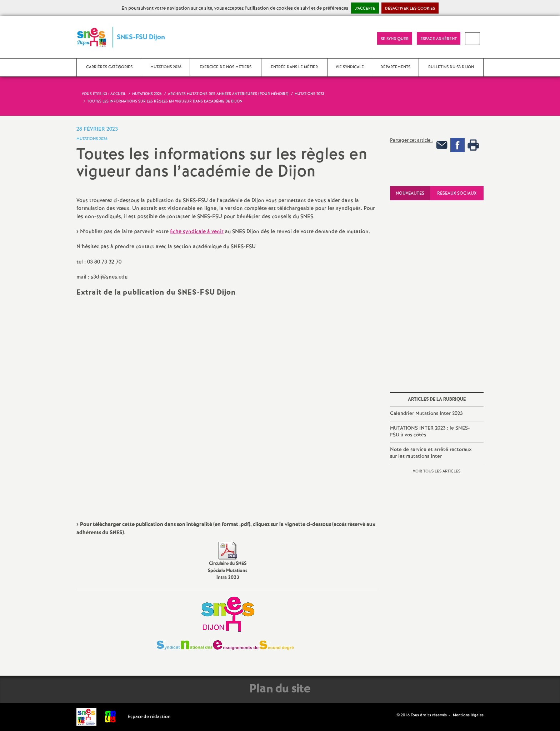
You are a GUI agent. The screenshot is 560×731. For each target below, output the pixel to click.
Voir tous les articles (437, 471)
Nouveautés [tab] (410, 193)
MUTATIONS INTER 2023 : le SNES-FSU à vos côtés (430, 432)
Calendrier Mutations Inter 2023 (426, 414)
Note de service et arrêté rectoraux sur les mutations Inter (431, 453)
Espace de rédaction (149, 717)
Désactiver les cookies (410, 9)
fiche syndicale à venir (197, 232)
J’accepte (365, 9)
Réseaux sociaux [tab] (457, 193)
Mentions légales (468, 715)
